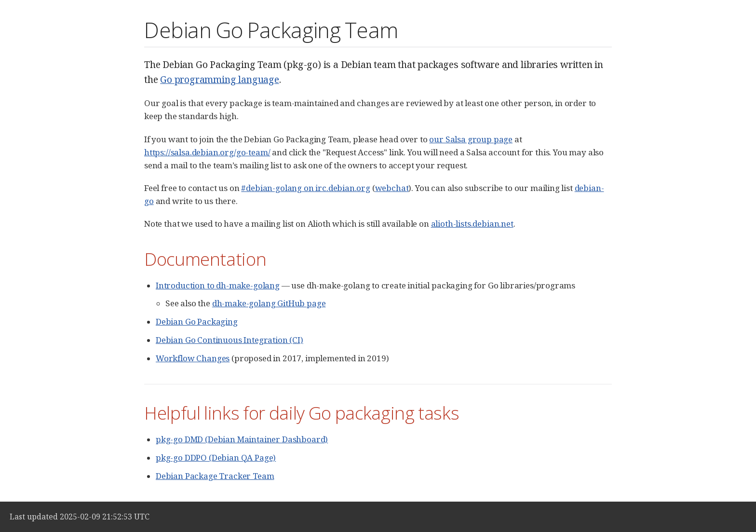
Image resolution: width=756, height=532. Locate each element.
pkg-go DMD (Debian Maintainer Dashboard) (242, 439)
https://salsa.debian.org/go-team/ (207, 152)
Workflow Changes (193, 358)
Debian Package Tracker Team (215, 476)
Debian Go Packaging (197, 321)
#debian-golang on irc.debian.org (306, 188)
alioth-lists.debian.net (472, 224)
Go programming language (220, 79)
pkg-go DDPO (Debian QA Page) (216, 457)
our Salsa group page (471, 139)
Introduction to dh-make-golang (218, 285)
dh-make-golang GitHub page (269, 303)
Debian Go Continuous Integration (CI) (229, 340)
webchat (392, 188)
